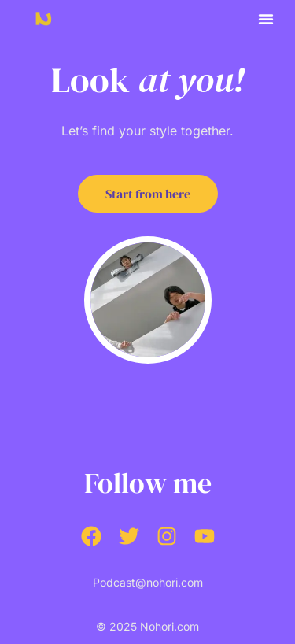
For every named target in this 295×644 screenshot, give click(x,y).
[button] (266, 19)
